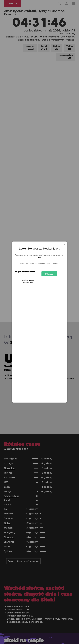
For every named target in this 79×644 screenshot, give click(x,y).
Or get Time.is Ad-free (25, 272)
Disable (49, 274)
